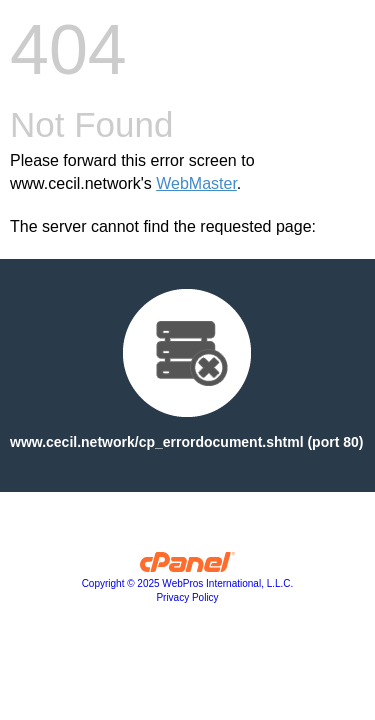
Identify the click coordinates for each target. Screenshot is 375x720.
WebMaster (196, 183)
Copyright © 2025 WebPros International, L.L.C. (188, 583)
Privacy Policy (187, 597)
